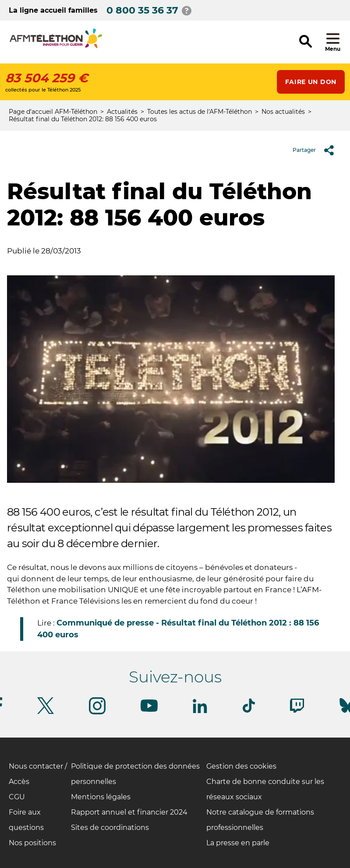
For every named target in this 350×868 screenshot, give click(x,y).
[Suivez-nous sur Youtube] (149, 710)
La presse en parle (238, 843)
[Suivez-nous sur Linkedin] (200, 712)
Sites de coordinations (110, 828)
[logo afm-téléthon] (56, 47)
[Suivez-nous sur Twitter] (46, 712)
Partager (316, 150)
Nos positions (32, 843)
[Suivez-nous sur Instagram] (97, 713)
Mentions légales (101, 797)
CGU (17, 797)
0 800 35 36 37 (142, 10)
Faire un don (311, 82)
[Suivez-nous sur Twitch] (297, 711)
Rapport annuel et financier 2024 (129, 812)
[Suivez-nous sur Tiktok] (249, 711)
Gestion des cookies (241, 766)
